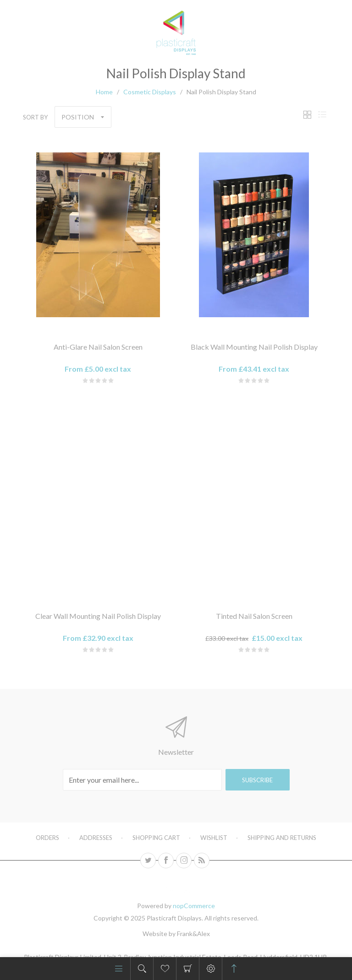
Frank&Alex (193, 934)
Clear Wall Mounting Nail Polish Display (98, 616)
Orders (47, 838)
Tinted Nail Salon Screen (254, 616)
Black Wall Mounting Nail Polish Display (254, 347)
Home (104, 92)
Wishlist (214, 838)
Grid (307, 115)
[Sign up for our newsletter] (142, 780)
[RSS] (202, 861)
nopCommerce (194, 906)
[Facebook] (166, 861)
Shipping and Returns (282, 838)
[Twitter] (148, 861)
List (322, 115)
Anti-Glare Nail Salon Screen (98, 347)
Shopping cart (188, 969)
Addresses (96, 838)
